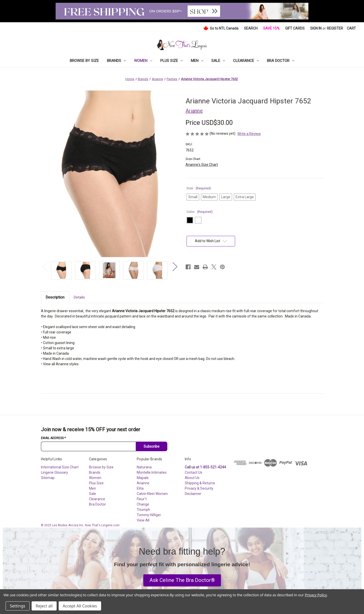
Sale (218, 61)
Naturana (144, 467)
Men (197, 61)
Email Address (53, 438)
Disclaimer (193, 494)
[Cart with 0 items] (351, 28)
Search (251, 28)
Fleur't (142, 499)
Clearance (246, 61)
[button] (182, 580)
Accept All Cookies (80, 606)
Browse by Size (84, 61)
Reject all (44, 606)
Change (143, 504)
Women (143, 61)
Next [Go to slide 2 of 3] (175, 267)
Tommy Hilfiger (149, 515)
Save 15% (271, 28)
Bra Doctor (281, 61)
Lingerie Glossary (54, 472)
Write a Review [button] (249, 134)
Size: (199, 188)
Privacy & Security (199, 488)
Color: (200, 212)
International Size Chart (60, 467)
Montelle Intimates (152, 472)
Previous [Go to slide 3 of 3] (45, 267)
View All (143, 520)
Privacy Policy (316, 595)
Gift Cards (295, 28)
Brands (116, 61)
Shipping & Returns (200, 483)
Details (79, 297)
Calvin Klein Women (152, 494)
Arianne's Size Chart (202, 165)
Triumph (143, 510)
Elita (140, 488)
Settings (18, 606)
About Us (192, 478)
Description (55, 297)
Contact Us (194, 472)
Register (335, 28)
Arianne (143, 483)
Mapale (143, 478)
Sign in (316, 28)
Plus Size (172, 61)
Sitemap (48, 478)
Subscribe (152, 446)
